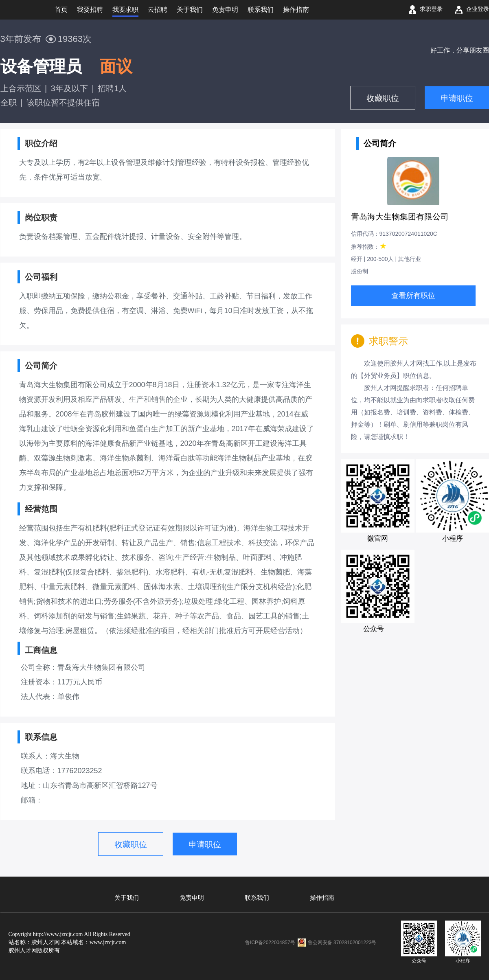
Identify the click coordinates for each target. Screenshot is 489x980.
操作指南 (322, 898)
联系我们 (257, 898)
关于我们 (127, 898)
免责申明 (192, 898)
